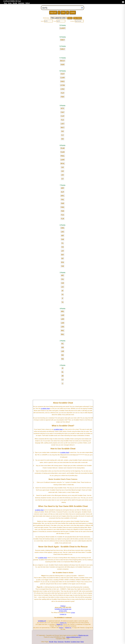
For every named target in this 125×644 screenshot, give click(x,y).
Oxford (28, 3)
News (82, 642)
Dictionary (21, 3)
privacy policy (63, 611)
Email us (63, 606)
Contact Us (63, 614)
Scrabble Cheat (75, 642)
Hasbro (61, 628)
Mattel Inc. (60, 624)
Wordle (15, 3)
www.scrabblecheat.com (74, 637)
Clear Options (77, 18)
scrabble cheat (45, 408)
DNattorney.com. (83, 635)
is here (73, 613)
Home (10, 3)
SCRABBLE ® (42, 621)
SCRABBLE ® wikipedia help (63, 609)
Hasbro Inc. (63, 623)
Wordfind (67, 642)
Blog (5, 3)
